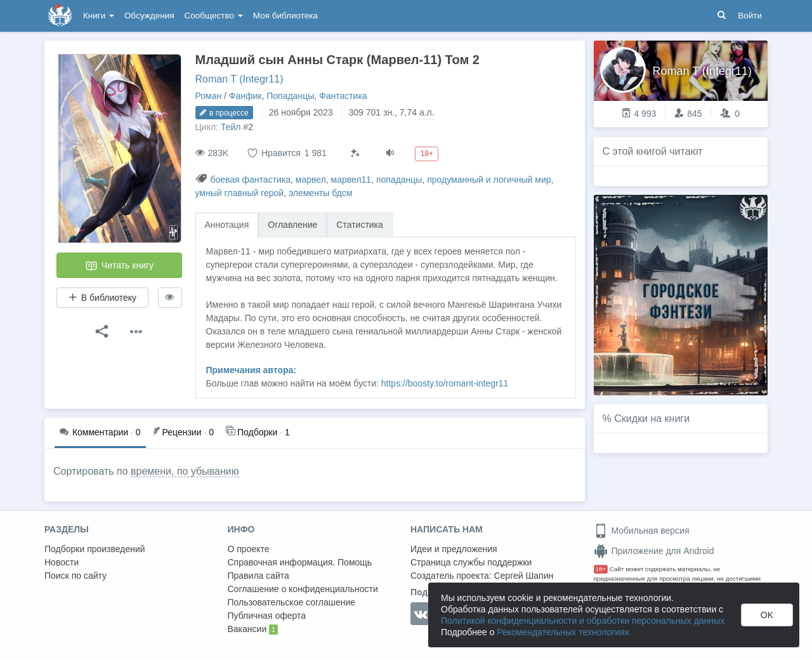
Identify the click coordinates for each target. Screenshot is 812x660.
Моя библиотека (285, 16)
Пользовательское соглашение (292, 602)
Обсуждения (149, 16)
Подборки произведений (95, 549)
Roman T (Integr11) (239, 79)
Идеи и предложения (454, 549)
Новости (62, 562)
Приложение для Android (654, 551)
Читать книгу (119, 266)
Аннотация (227, 225)
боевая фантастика (250, 180)
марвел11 (351, 180)
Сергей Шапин (523, 576)
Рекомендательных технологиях (563, 632)
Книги (99, 16)
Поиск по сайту (75, 576)
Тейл (231, 127)
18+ (601, 569)
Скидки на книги (652, 419)
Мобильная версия (642, 531)
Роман (209, 96)
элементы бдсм (320, 193)
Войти (750, 16)
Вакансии (253, 630)
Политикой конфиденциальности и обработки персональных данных (583, 621)
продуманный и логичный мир (489, 180)
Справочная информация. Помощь (300, 562)
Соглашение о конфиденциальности (303, 589)
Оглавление (292, 225)
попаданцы (399, 180)
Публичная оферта (267, 616)
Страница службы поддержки (471, 562)
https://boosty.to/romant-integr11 (445, 383)
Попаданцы (290, 96)
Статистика (360, 225)
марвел (311, 180)
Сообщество (214, 16)
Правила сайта (259, 576)
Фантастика (343, 96)
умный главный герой (240, 193)
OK (767, 615)
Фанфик (246, 96)
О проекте (249, 549)
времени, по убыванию (185, 471)
